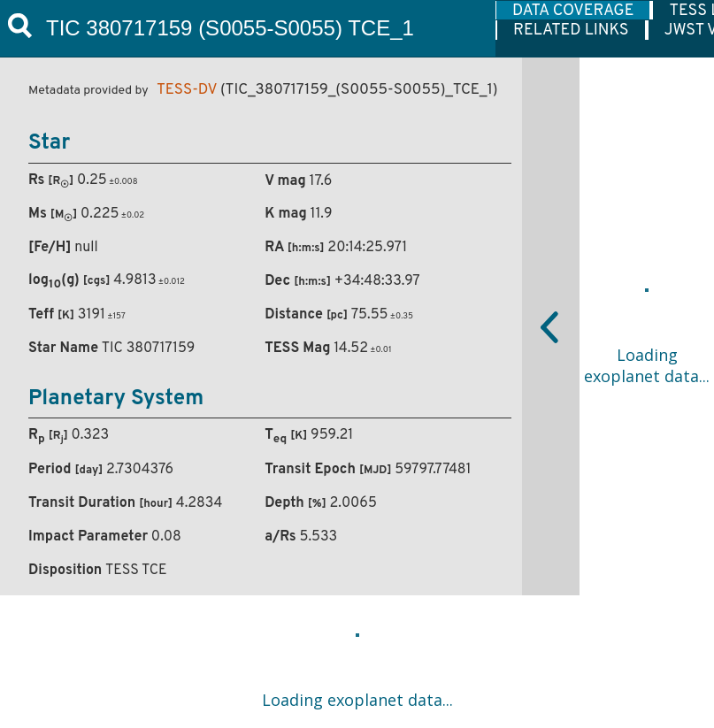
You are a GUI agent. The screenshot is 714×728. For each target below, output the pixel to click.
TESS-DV (187, 90)
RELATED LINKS (571, 30)
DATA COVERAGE (573, 11)
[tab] (573, 10)
